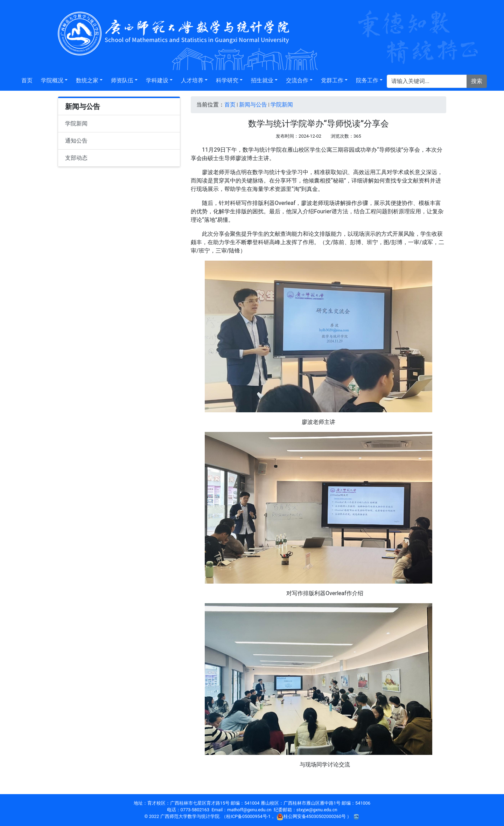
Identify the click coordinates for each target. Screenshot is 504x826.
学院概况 (52, 80)
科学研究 (227, 80)
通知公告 (76, 141)
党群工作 (332, 80)
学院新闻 (76, 123)
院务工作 (367, 80)
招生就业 (262, 80)
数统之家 (87, 80)
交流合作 (297, 80)
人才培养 (192, 80)
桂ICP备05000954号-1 (248, 816)
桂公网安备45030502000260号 (312, 816)
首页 (27, 80)
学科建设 (157, 80)
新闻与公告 (253, 105)
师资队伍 (122, 80)
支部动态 (76, 158)
